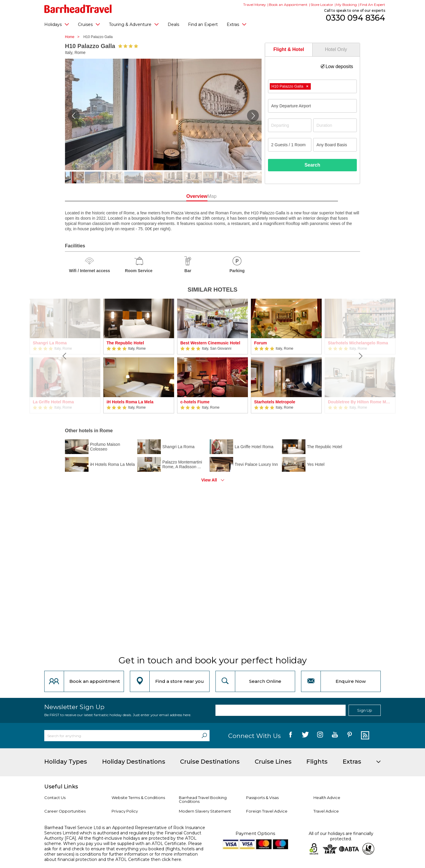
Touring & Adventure (134, 24)
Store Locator (322, 5)
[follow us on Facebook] (291, 736)
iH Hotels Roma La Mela (130, 402)
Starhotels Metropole (275, 402)
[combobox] (312, 86)
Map (239, 196)
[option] (139, 356)
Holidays (57, 24)
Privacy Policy (125, 811)
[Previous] (65, 356)
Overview (186, 196)
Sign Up (365, 710)
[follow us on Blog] (364, 736)
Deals (173, 24)
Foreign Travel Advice (267, 811)
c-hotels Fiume (195, 402)
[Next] (360, 356)
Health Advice (327, 798)
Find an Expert (203, 24)
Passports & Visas (262, 798)
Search (312, 165)
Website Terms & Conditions (138, 798)
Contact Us (55, 798)
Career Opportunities (65, 811)
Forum (261, 343)
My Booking (346, 5)
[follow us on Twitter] (305, 736)
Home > (74, 37)
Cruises (89, 24)
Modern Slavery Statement (205, 811)
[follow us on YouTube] (335, 736)
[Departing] (290, 125)
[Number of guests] (290, 145)
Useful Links (61, 787)
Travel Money (255, 5)
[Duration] (335, 125)
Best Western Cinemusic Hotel (210, 343)
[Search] (204, 736)
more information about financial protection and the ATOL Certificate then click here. (121, 857)
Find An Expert (372, 5)
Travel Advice (326, 811)
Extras (237, 24)
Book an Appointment (288, 5)
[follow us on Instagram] (320, 736)
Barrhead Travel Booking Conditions (203, 799)
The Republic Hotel (125, 343)
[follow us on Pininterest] (350, 736)
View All (209, 480)
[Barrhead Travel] (78, 9)
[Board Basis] (335, 145)
